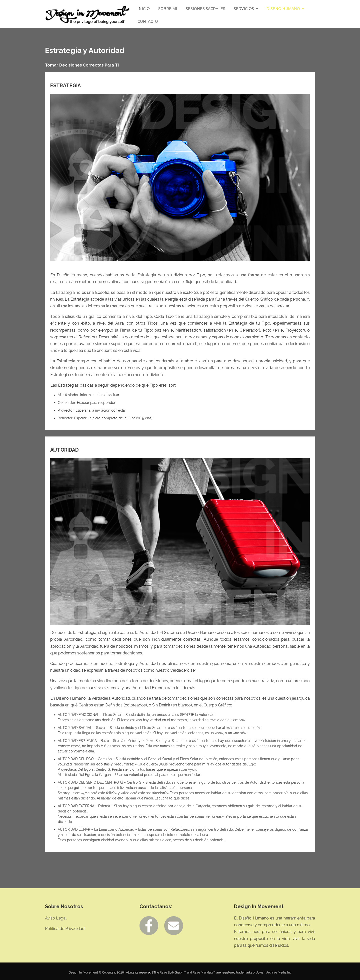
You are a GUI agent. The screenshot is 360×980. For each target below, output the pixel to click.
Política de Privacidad (65, 929)
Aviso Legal (56, 918)
